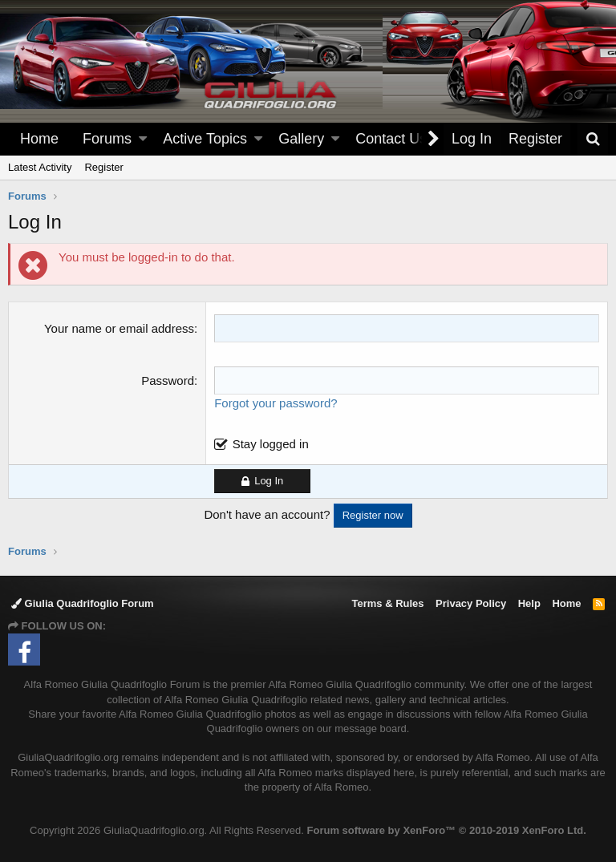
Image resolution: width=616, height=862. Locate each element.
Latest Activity (40, 167)
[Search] (593, 139)
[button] (143, 139)
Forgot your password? (276, 403)
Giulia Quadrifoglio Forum (83, 603)
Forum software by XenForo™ (447, 830)
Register (103, 167)
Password (168, 380)
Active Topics (205, 139)
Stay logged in (271, 444)
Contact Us (391, 139)
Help (529, 603)
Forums (107, 139)
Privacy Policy (471, 603)
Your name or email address (119, 328)
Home (39, 139)
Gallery (301, 139)
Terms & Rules (387, 603)
